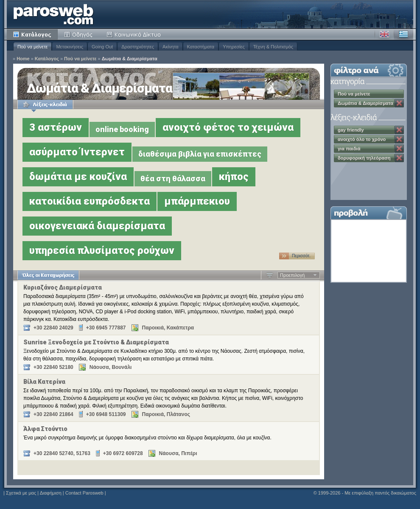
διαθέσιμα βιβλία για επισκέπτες (200, 154)
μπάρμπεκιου (197, 201)
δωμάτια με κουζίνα (78, 177)
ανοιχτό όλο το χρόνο (362, 139)
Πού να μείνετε (32, 47)
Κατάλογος (32, 34)
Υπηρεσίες (234, 47)
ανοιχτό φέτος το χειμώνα (228, 127)
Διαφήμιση (51, 493)
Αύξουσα (270, 275)
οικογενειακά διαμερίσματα (97, 226)
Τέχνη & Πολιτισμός (273, 47)
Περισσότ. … (301, 256)
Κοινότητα (135, 34)
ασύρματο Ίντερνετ (77, 152)
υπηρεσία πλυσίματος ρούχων (102, 250)
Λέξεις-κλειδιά (45, 104)
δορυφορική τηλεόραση (364, 158)
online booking (122, 129)
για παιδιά (349, 149)
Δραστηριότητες (138, 47)
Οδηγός (79, 34)
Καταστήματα (201, 47)
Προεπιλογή (292, 275)
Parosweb (53, 14)
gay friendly (351, 130)
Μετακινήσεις (70, 47)
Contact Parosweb (84, 493)
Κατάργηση (399, 103)
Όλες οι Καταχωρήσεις (48, 275)
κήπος (234, 177)
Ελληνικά (403, 34)
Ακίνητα (170, 47)
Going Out (102, 47)
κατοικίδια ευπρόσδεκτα (90, 201)
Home (23, 59)
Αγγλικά (384, 34)
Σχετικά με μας (21, 493)
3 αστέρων (56, 127)
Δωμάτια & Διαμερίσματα (130, 59)
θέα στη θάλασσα (173, 179)
